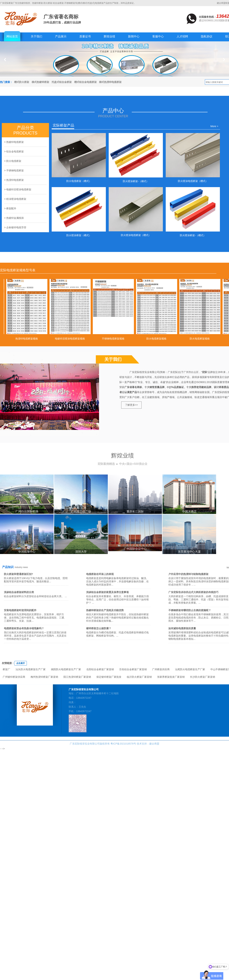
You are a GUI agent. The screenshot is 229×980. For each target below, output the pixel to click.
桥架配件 (11, 208)
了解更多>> (131, 405)
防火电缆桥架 (14, 161)
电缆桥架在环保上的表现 (100, 574)
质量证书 (85, 36)
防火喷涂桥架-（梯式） (136, 181)
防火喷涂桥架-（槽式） (193, 235)
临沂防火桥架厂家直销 (139, 677)
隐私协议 (207, 36)
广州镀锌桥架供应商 (14, 677)
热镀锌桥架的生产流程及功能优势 (105, 610)
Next (224, 60)
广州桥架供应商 (161, 669)
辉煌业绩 (109, 36)
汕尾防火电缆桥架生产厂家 (190, 669)
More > (214, 126)
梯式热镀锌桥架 (40, 82)
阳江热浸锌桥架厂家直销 (77, 677)
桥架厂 (6, 669)
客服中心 (158, 36)
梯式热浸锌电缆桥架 (110, 82)
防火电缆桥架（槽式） (79, 181)
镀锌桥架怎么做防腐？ (99, 628)
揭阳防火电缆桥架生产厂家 (66, 669)
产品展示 (61, 36)
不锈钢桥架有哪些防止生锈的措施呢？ (190, 610)
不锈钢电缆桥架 (15, 170)
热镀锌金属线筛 (15, 218)
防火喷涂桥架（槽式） (79, 235)
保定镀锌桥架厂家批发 (109, 677)
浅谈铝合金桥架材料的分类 (19, 592)
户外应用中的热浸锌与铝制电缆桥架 (188, 574)
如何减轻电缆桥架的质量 (182, 628)
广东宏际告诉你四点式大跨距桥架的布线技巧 (193, 592)
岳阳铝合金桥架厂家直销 (100, 669)
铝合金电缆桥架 (15, 151)
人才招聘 (182, 36)
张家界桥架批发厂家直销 (171, 677)
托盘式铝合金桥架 (62, 82)
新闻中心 (134, 36)
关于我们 (36, 36)
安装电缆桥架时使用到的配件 (20, 610)
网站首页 (12, 36)
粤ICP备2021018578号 (123, 744)
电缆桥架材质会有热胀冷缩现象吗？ (24, 628)
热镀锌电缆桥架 (15, 142)
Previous (5, 60)
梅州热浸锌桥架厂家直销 (44, 677)
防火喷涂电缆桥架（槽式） (193, 181)
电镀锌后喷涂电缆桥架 (19, 189)
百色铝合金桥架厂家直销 (133, 669)
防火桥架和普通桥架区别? (19, 574)
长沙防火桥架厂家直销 (203, 677)
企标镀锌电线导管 (16, 227)
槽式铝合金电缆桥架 (85, 82)
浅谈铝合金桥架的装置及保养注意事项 (107, 592)
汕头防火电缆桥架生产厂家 (31, 669)
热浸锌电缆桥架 (15, 180)
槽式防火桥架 (22, 82)
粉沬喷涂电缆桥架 (16, 199)
